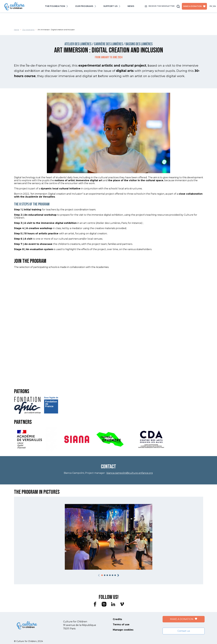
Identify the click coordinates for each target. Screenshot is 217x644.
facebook (95, 604)
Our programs (84, 6)
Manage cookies (123, 630)
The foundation (55, 6)
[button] (102, 575)
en (215, 6)
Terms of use (121, 625)
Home (16, 30)
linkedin (113, 604)
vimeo (122, 604)
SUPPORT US (110, 6)
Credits (117, 619)
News (131, 6)
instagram (104, 604)
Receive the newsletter (160, 6)
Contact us (184, 631)
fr (211, 6)
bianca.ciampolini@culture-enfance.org (130, 473)
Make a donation (194, 6)
